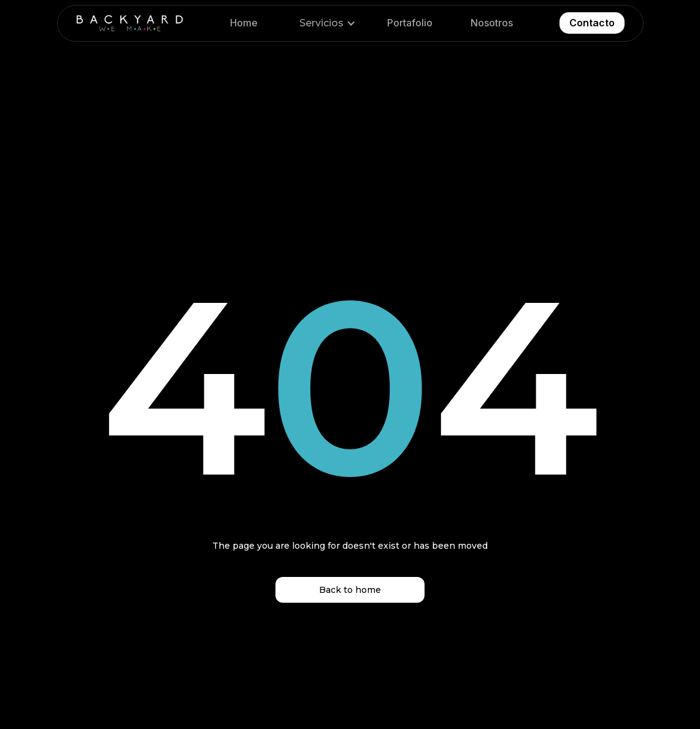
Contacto (592, 23)
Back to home (350, 590)
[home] (130, 23)
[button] (325, 23)
